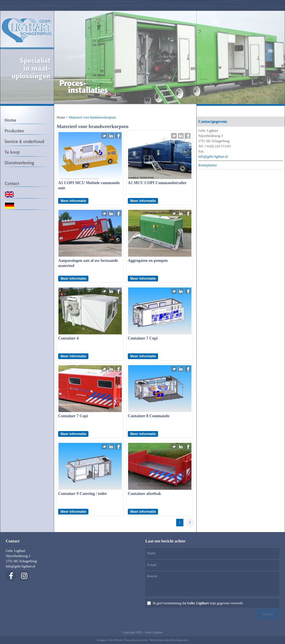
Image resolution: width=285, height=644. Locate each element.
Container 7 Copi (143, 338)
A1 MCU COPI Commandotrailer (157, 183)
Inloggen (101, 640)
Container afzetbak (144, 494)
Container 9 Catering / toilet (82, 494)
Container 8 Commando (149, 416)
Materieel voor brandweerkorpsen (92, 117)
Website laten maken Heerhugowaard (169, 640)
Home (61, 117)
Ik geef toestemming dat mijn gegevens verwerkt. (198, 603)
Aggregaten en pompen (148, 261)
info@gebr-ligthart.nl (213, 157)
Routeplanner (208, 165)
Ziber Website (115, 640)
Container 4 (68, 338)
